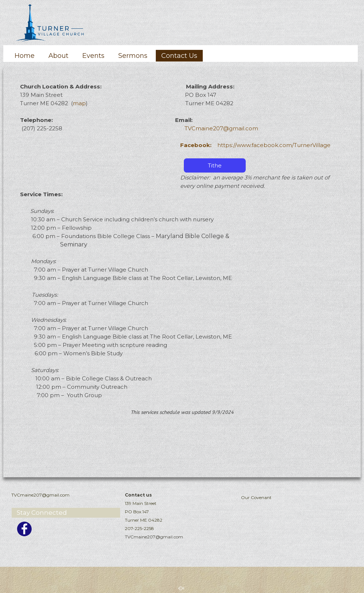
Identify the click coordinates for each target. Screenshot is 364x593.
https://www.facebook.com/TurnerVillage (255, 145)
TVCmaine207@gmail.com (221, 128)
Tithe (215, 165)
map (79, 103)
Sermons (133, 56)
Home (25, 56)
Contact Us (179, 56)
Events (93, 56)
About (58, 56)
